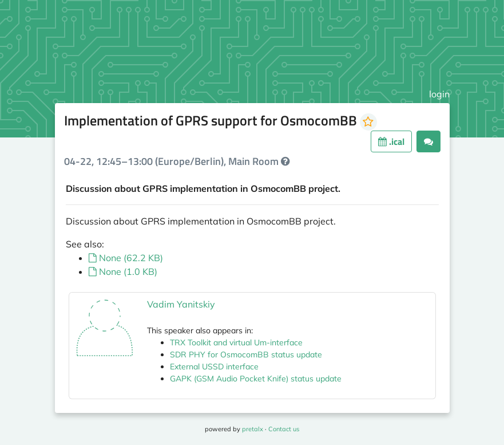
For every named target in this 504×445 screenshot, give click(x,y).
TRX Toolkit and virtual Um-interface (236, 342)
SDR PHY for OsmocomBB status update (246, 355)
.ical (391, 141)
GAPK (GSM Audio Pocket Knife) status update (256, 379)
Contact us (284, 429)
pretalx (253, 429)
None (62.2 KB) (126, 258)
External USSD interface (214, 367)
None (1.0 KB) (123, 271)
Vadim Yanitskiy (181, 304)
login (439, 94)
